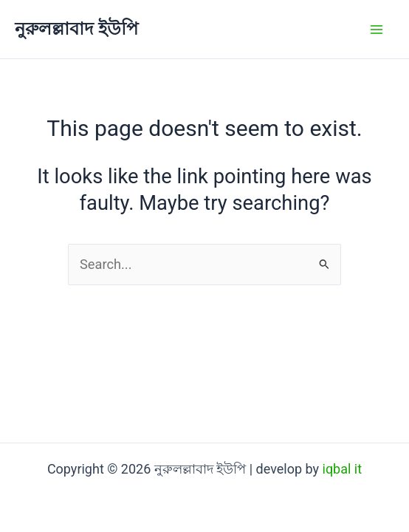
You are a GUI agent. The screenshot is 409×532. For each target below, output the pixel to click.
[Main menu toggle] (377, 29)
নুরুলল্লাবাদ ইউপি (76, 29)
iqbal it (343, 469)
